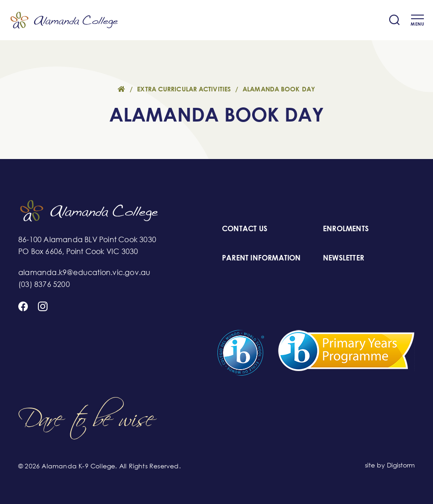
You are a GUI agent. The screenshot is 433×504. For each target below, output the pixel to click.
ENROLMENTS (346, 228)
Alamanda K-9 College (64, 20)
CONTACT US (245, 228)
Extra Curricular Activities (184, 89)
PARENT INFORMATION (261, 258)
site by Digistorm (390, 465)
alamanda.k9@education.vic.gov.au (84, 272)
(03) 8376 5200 (44, 284)
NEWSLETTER (343, 258)
